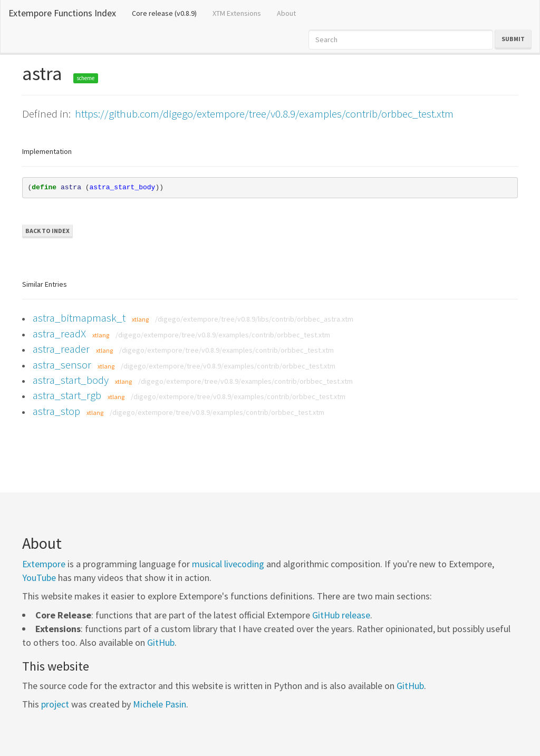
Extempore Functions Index (62, 13)
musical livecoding (228, 564)
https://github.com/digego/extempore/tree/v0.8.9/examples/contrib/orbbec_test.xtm (264, 114)
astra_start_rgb (67, 395)
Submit (513, 39)
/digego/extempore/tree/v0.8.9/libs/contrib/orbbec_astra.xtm (254, 319)
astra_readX (59, 333)
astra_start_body (71, 380)
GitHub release (341, 615)
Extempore (44, 564)
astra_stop (56, 411)
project (55, 704)
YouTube (39, 578)
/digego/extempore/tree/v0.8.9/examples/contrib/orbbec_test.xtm (223, 335)
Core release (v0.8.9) (168, 13)
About (286, 13)
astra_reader (61, 349)
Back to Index (47, 231)
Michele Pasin (160, 704)
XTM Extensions (237, 13)
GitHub (161, 642)
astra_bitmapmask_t (79, 318)
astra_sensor (62, 365)
